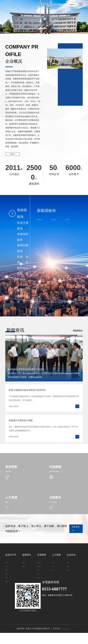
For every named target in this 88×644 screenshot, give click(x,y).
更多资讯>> (78, 333)
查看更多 (16, 156)
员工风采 (58, 573)
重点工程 (41, 577)
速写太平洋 (59, 592)
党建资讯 (26, 569)
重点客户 (41, 573)
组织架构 (9, 577)
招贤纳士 (58, 569)
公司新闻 (26, 565)
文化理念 (58, 585)
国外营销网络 (43, 569)
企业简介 (9, 569)
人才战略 (58, 565)
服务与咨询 (42, 580)
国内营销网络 (43, 565)
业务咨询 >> (69, 532)
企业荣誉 (9, 580)
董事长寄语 (10, 565)
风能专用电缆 (72, 221)
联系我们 (9, 584)
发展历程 (9, 573)
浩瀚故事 (58, 588)
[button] (44, 28)
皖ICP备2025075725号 (67, 640)
